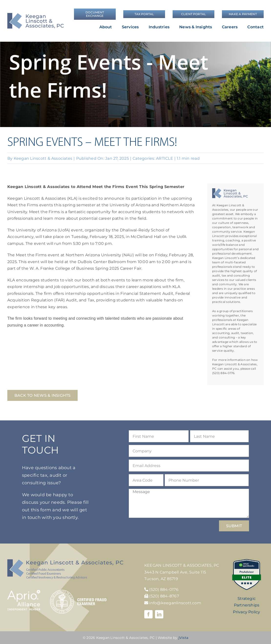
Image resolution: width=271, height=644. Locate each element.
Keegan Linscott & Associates (43, 158)
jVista (183, 638)
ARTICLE (165, 158)
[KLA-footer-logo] (65, 561)
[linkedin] (159, 614)
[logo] (36, 15)
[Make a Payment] (243, 14)
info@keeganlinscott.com (173, 603)
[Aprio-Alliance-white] (24, 592)
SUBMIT (234, 526)
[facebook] (148, 614)
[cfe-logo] (78, 592)
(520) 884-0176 (164, 590)
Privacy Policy (246, 612)
